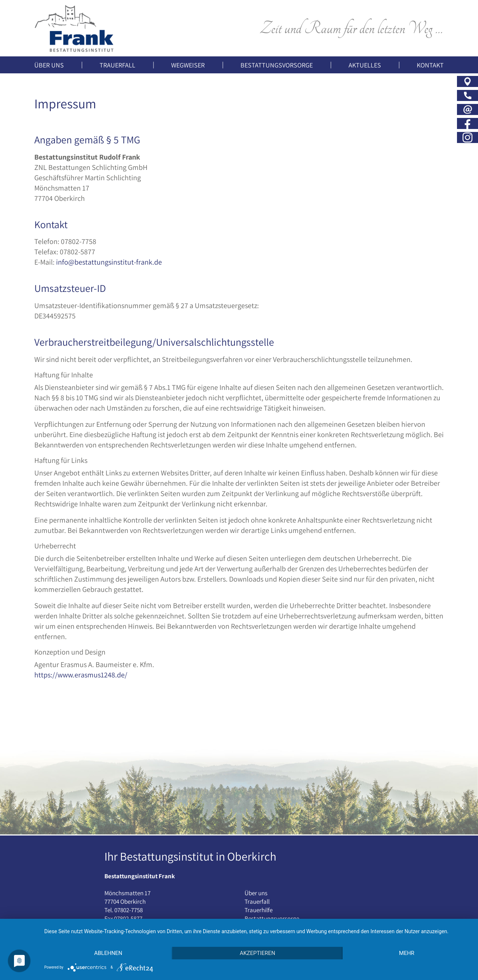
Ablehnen (108, 953)
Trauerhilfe (259, 910)
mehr (407, 953)
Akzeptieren (257, 953)
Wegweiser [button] (188, 65)
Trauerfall (257, 901)
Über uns (256, 893)
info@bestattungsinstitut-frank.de (109, 262)
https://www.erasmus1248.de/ (81, 675)
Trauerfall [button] (117, 65)
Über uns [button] (49, 65)
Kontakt (430, 65)
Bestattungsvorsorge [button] (277, 65)
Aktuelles (365, 65)
